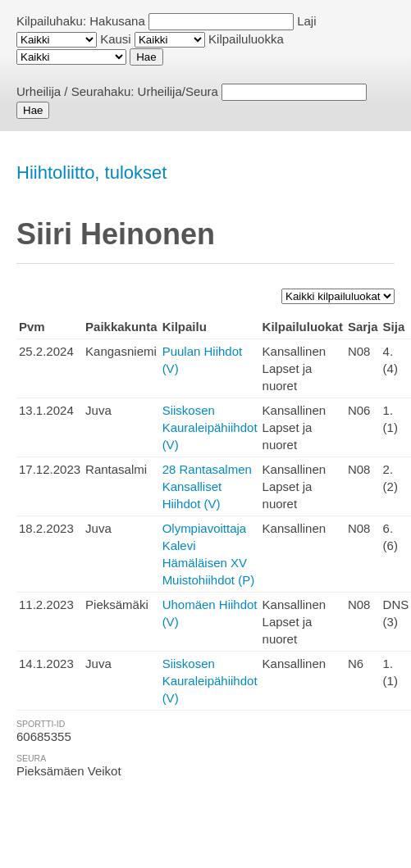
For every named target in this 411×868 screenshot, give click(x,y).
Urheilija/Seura (178, 91)
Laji (306, 21)
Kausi (116, 39)
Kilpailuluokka (246, 39)
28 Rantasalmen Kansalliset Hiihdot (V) (207, 486)
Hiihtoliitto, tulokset (91, 173)
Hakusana (117, 21)
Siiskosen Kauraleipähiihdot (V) (210, 427)
